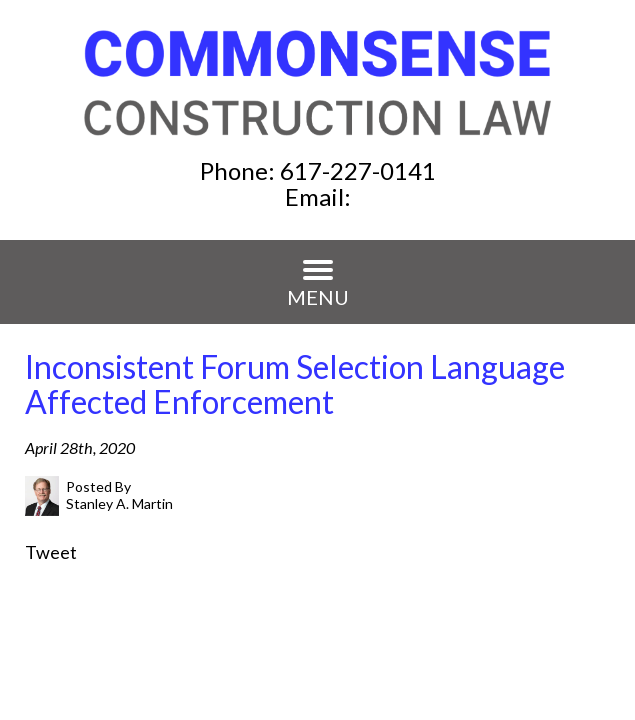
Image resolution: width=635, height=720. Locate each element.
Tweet (51, 552)
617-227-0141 (358, 170)
